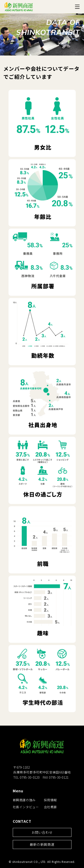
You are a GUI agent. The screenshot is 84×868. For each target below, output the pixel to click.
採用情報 (51, 800)
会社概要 (51, 807)
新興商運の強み (24, 800)
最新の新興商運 (42, 844)
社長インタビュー (26, 807)
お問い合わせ (42, 832)
